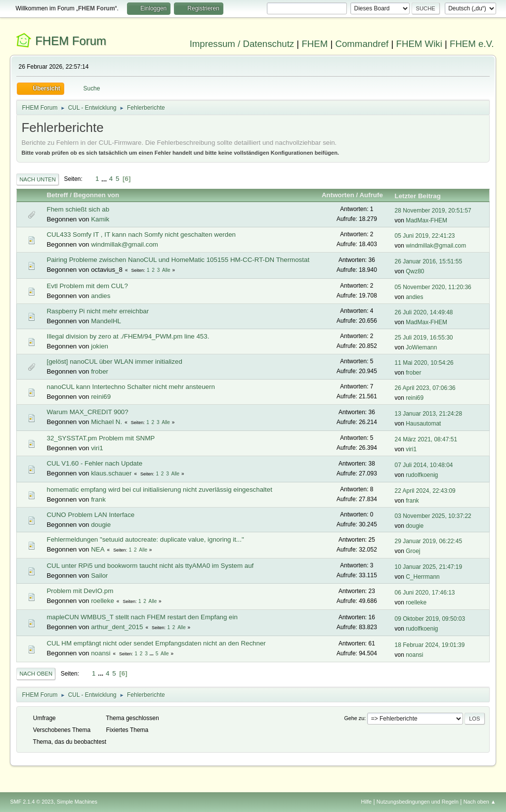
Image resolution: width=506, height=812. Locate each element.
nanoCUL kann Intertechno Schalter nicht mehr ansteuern (130, 387)
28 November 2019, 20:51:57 (433, 211)
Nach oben (36, 674)
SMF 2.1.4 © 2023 (32, 802)
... (105, 179)
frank (98, 499)
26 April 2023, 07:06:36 (425, 388)
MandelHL (106, 321)
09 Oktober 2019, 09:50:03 (430, 619)
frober (100, 371)
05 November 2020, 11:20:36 (433, 287)
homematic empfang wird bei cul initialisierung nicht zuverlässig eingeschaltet (159, 490)
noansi (101, 653)
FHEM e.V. (472, 44)
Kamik (100, 219)
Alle (166, 270)
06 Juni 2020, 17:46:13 (425, 593)
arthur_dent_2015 (117, 627)
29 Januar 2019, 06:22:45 (429, 541)
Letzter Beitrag (418, 196)
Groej (413, 551)
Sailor (99, 576)
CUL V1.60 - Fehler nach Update (94, 463)
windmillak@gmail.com (125, 244)
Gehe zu (354, 718)
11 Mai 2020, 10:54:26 (424, 363)
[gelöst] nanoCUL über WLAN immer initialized (114, 362)
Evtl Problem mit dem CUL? (87, 286)
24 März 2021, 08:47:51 (426, 439)
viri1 (97, 448)
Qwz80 (415, 271)
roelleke (103, 601)
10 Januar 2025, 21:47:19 (429, 567)
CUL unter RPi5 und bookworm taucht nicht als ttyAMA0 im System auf (150, 566)
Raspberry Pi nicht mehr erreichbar (98, 311)
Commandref (362, 44)
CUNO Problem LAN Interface (90, 515)
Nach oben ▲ (480, 802)
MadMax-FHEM (426, 220)
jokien (100, 346)
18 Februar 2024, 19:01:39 (430, 645)
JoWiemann (421, 347)
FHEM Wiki (419, 44)
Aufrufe (375, 195)
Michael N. (106, 422)
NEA (98, 549)
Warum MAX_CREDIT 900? (87, 412)
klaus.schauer (111, 473)
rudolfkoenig (422, 475)
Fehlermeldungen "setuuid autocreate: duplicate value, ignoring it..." (145, 539)
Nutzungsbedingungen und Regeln (418, 802)
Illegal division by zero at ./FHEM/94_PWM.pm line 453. (128, 336)
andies (101, 296)
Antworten (338, 195)
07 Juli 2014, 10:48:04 (424, 465)
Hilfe (367, 802)
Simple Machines (77, 802)
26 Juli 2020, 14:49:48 (424, 312)
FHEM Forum (71, 41)
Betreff (57, 195)
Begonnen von (97, 195)
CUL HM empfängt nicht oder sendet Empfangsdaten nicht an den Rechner (156, 643)
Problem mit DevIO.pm (80, 591)
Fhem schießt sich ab (78, 209)
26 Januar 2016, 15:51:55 (429, 261)
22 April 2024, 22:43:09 (425, 491)
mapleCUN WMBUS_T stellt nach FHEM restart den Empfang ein (142, 617)
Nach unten (37, 179)
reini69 (101, 397)
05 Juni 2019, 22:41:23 (425, 236)
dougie (101, 525)
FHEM (315, 44)
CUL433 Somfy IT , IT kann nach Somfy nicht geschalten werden (141, 235)
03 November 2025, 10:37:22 (433, 516)
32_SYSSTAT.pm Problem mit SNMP (101, 438)
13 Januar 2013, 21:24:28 (429, 414)
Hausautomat (423, 424)
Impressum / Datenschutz (242, 44)
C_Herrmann (423, 577)
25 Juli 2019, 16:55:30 (424, 338)
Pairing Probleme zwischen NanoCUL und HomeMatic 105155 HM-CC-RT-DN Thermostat (178, 260)
